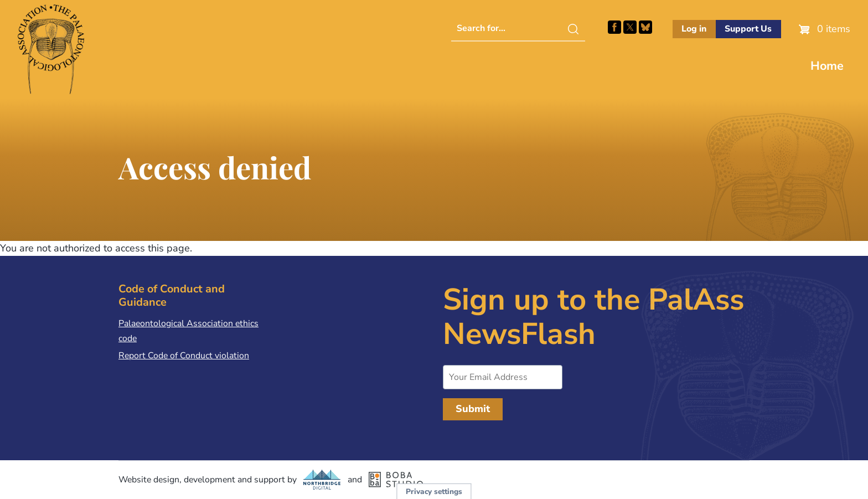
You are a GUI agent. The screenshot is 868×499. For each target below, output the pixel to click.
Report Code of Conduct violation (184, 356)
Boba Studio (396, 480)
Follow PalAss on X (630, 27)
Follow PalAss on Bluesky (645, 27)
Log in (694, 29)
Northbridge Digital (322, 480)
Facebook (614, 27)
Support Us (748, 29)
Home (827, 66)
